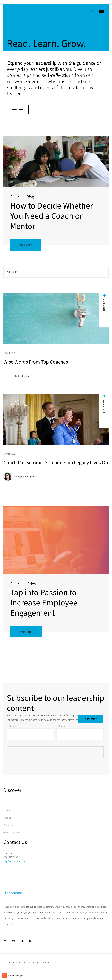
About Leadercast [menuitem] (12, 832)
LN (22, 941)
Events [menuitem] (7, 803)
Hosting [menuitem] (7, 818)
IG (30, 941)
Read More (26, 245)
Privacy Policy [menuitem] (10, 825)
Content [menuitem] (7, 811)
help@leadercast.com (14, 861)
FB (5, 941)
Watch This (26, 632)
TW (14, 941)
